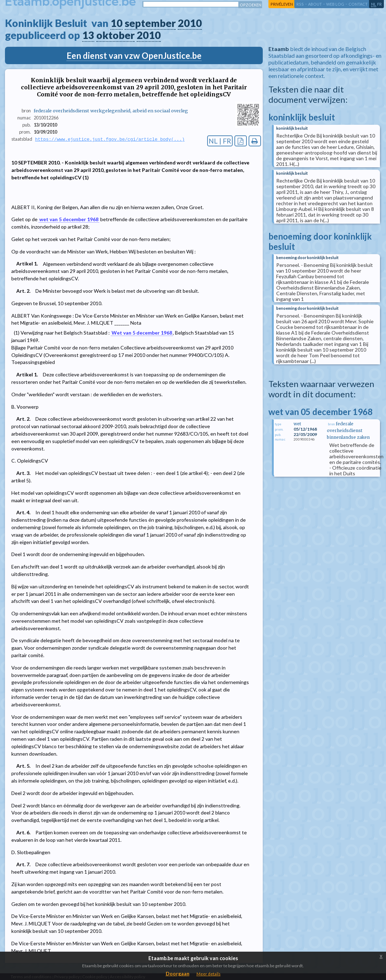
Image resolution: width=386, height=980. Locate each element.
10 (117, 23)
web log (335, 4)
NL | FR (220, 141)
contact (358, 4)
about (315, 4)
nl (374, 4)
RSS (300, 4)
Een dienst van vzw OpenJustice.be (134, 55)
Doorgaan (178, 973)
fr (379, 4)
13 (88, 35)
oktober (115, 35)
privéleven (282, 4)
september (150, 23)
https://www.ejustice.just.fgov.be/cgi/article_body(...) (110, 139)
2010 (190, 23)
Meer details (209, 974)
